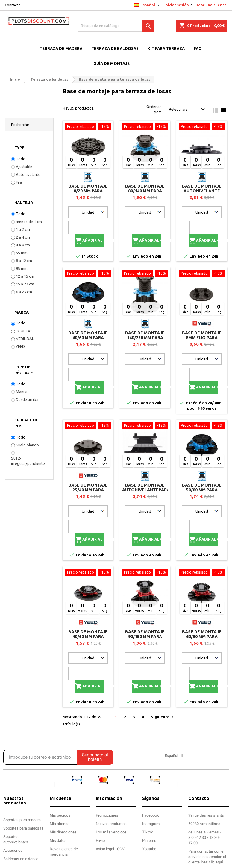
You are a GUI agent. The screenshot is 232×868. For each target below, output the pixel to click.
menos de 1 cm (29, 222)
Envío (100, 841)
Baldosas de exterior (21, 859)
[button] (54, 784)
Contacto (13, 5)
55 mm (22, 253)
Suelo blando (27, 445)
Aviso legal (105, 849)
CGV (121, 849)
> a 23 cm (24, 292)
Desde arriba (27, 399)
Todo (21, 159)
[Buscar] (116, 26)
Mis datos (58, 841)
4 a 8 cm (23, 245)
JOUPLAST (26, 331)
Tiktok (148, 832)
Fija (19, 182)
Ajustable (24, 167)
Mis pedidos (60, 815)
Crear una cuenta (210, 5)
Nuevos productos (111, 824)
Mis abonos (60, 824)
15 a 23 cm (25, 284)
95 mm (22, 268)
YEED (20, 346)
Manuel (22, 392)
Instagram (151, 824)
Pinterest (150, 841)
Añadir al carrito (90, 241)
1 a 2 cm (23, 229)
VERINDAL (25, 339)
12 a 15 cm (25, 276)
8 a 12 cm (24, 261)
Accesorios (13, 850)
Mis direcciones (63, 832)
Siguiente (163, 717)
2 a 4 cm (23, 237)
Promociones (107, 815)
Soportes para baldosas (23, 828)
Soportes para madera (22, 820)
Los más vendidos (111, 832)
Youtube (149, 849)
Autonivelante (28, 174)
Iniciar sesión (177, 5)
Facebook (151, 815)
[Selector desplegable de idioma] (148, 5)
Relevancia (188, 110)
